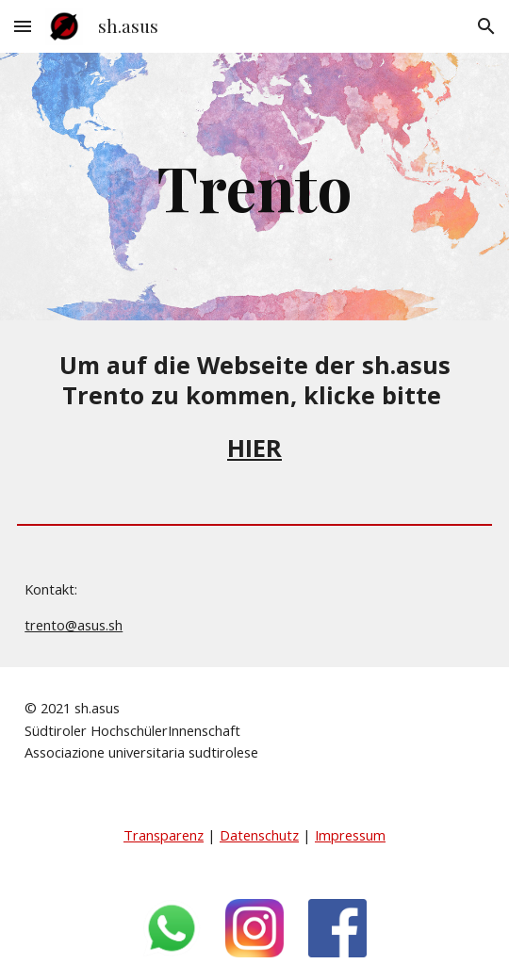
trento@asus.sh (74, 625)
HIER (254, 448)
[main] (254, 186)
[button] (23, 26)
